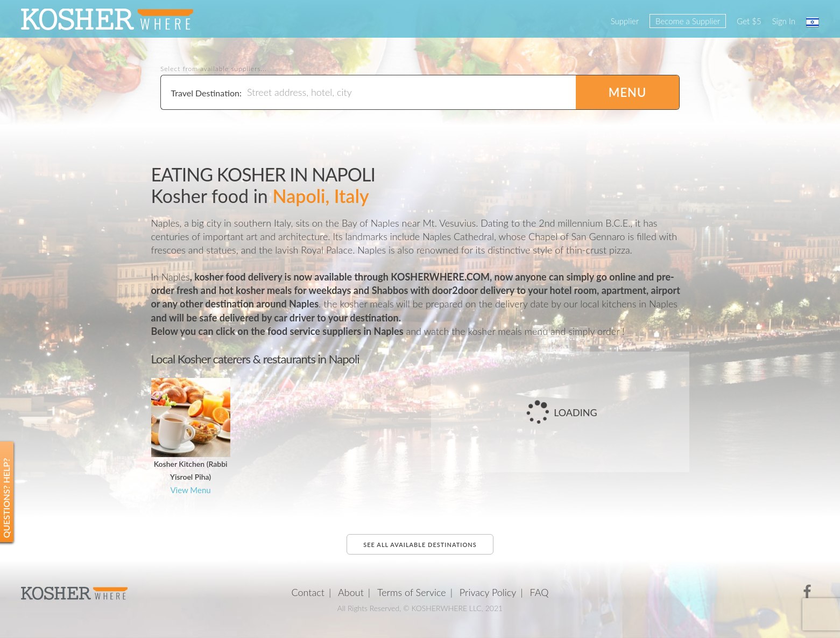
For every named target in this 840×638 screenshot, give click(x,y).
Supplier (625, 21)
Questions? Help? (6, 498)
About (351, 592)
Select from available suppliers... (214, 69)
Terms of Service (412, 592)
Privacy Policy (488, 592)
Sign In (784, 21)
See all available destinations (420, 545)
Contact (308, 592)
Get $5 (749, 21)
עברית (813, 22)
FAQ (539, 592)
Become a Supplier (688, 21)
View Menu (190, 490)
